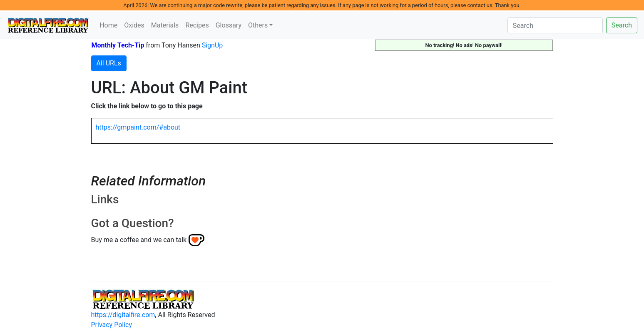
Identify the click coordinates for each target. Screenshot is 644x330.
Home (108, 25)
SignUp (213, 45)
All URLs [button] (109, 63)
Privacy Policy (112, 325)
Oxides (134, 25)
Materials (165, 25)
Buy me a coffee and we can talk (139, 240)
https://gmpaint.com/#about (138, 127)
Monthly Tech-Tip (118, 45)
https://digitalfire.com (123, 315)
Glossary (229, 25)
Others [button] (258, 25)
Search (622, 25)
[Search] (555, 25)
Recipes (197, 25)
